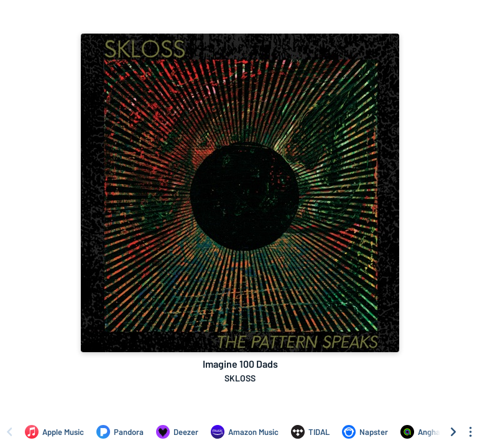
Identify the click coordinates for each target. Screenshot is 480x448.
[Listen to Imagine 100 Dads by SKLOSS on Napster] (365, 432)
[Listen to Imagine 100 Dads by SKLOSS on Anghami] (425, 432)
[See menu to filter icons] (471, 432)
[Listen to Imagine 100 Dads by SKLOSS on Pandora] (120, 432)
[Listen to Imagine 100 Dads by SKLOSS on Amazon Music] (245, 432)
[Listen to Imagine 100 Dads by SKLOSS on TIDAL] (310, 432)
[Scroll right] (453, 432)
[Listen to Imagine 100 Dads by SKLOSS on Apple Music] (54, 432)
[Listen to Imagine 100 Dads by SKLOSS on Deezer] (177, 432)
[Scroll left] (9, 432)
